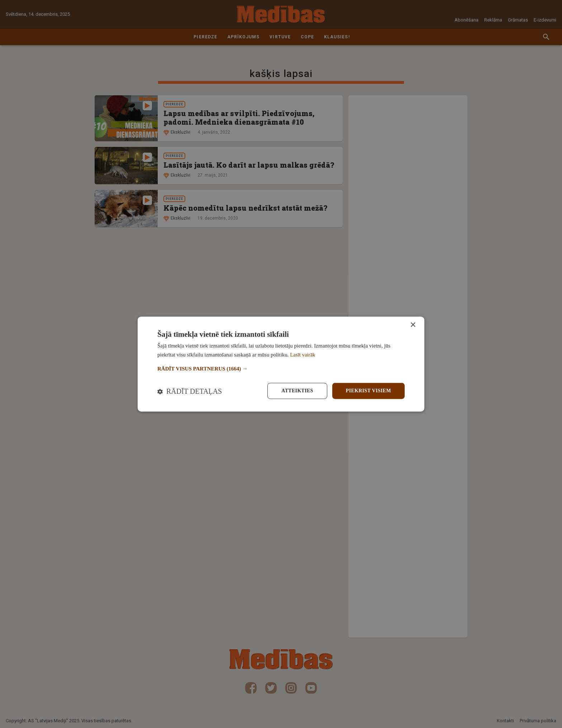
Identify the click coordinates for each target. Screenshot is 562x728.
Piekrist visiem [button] (368, 391)
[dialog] (281, 364)
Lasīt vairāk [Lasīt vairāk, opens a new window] (303, 355)
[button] (281, 368)
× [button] (413, 325)
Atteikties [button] (297, 391)
